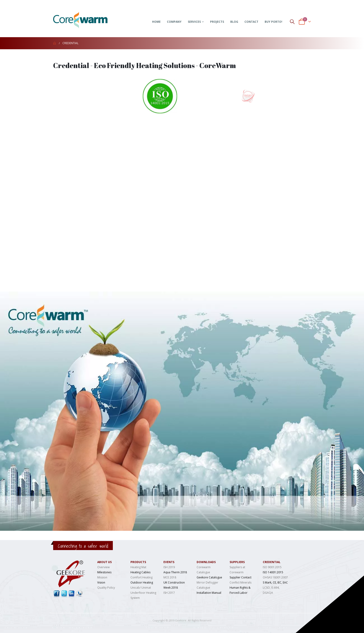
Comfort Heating (141, 577)
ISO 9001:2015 (272, 567)
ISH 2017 (169, 593)
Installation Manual (209, 593)
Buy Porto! (273, 22)
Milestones (104, 572)
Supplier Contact (240, 577)
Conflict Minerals (240, 582)
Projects (217, 22)
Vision (101, 582)
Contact (251, 22)
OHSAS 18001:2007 (275, 577)
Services (194, 22)
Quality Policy (106, 588)
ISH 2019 (169, 567)
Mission (102, 577)
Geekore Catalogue (209, 577)
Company (174, 22)
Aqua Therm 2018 (175, 572)
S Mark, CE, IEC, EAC (275, 582)
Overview (103, 567)
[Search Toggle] (292, 21)
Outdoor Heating (142, 582)
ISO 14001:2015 (273, 572)
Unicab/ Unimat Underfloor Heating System (143, 593)
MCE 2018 (170, 577)
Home (156, 22)
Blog (234, 22)
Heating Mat (138, 567)
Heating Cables (140, 572)
